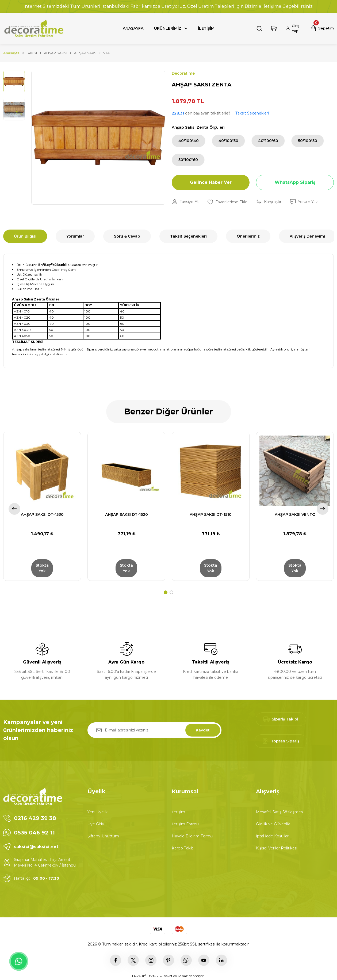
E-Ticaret (156, 976)
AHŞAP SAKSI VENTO (295, 514)
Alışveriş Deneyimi (307, 236)
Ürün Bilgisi (25, 236)
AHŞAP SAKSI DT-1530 (42, 514)
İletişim (178, 812)
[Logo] (34, 28)
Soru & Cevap (127, 236)
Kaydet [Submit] (203, 730)
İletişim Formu (185, 824)
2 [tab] (171, 592)
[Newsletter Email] (154, 730)
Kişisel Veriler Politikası (277, 848)
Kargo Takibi (183, 848)
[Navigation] (171, 28)
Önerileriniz (248, 236)
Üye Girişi (96, 824)
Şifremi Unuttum (103, 836)
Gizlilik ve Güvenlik (273, 824)
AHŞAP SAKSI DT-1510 (211, 514)
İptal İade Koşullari (273, 836)
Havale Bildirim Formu (192, 836)
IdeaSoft (139, 976)
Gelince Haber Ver (211, 182)
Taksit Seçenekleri (252, 113)
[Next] (323, 509)
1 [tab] (166, 592)
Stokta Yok (42, 568)
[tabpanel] (42, 506)
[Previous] (14, 509)
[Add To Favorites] (227, 202)
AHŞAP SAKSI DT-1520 (127, 514)
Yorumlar (75, 236)
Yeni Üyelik (97, 812)
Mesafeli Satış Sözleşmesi (280, 812)
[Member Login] (294, 28)
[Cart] (322, 28)
